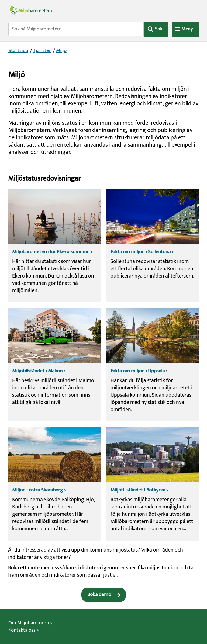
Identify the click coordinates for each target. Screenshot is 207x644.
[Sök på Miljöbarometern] (76, 29)
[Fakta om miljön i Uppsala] (153, 365)
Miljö (61, 51)
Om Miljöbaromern (29, 623)
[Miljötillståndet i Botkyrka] (153, 484)
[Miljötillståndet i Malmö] (54, 365)
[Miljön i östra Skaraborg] (54, 484)
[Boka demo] (104, 595)
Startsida (18, 51)
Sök (159, 29)
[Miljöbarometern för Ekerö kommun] (54, 246)
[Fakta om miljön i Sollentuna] (153, 246)
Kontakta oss (22, 630)
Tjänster (42, 51)
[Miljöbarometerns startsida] (104, 10)
